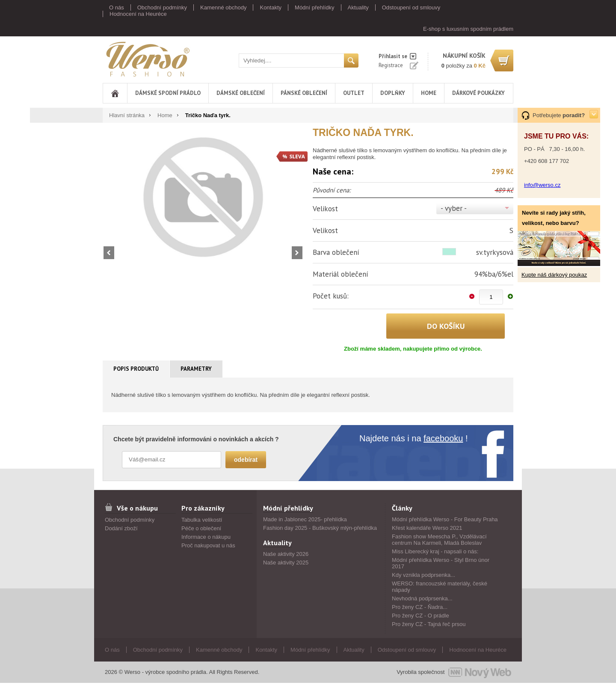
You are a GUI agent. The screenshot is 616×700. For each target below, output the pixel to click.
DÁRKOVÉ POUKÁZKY (478, 93)
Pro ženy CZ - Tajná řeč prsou (429, 624)
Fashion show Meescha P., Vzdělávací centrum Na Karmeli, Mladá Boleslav (439, 540)
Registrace (391, 65)
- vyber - (454, 208)
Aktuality (358, 7)
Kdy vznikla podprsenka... (423, 575)
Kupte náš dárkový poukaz (554, 275)
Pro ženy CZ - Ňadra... (420, 607)
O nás (117, 7)
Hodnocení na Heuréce (138, 14)
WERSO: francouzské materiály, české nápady (440, 587)
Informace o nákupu (206, 537)
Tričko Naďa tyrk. (208, 115)
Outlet (354, 93)
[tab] (136, 369)
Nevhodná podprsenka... (422, 598)
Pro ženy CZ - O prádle (421, 616)
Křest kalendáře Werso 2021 (427, 528)
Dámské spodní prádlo (168, 93)
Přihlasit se (393, 56)
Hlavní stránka (127, 115)
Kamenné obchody (223, 7)
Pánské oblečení (304, 93)
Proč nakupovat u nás (208, 545)
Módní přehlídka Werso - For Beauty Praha (445, 519)
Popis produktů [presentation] (136, 369)
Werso (147, 59)
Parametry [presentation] (196, 369)
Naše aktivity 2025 (286, 563)
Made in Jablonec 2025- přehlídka (305, 519)
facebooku (443, 438)
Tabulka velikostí (202, 520)
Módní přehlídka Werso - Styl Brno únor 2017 (441, 563)
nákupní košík (464, 56)
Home (429, 93)
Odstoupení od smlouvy (411, 7)
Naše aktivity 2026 (286, 554)
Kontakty (271, 7)
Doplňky (393, 93)
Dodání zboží (121, 528)
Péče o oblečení (201, 528)
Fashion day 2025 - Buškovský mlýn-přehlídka (320, 528)
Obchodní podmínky (162, 7)
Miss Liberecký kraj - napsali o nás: (435, 551)
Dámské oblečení (241, 93)
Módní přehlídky (315, 7)
